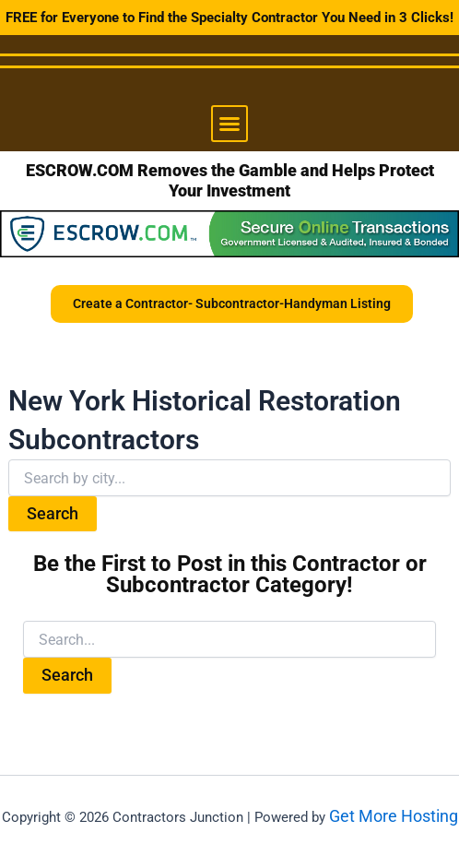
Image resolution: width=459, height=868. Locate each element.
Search (53, 513)
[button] (229, 124)
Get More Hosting (394, 816)
